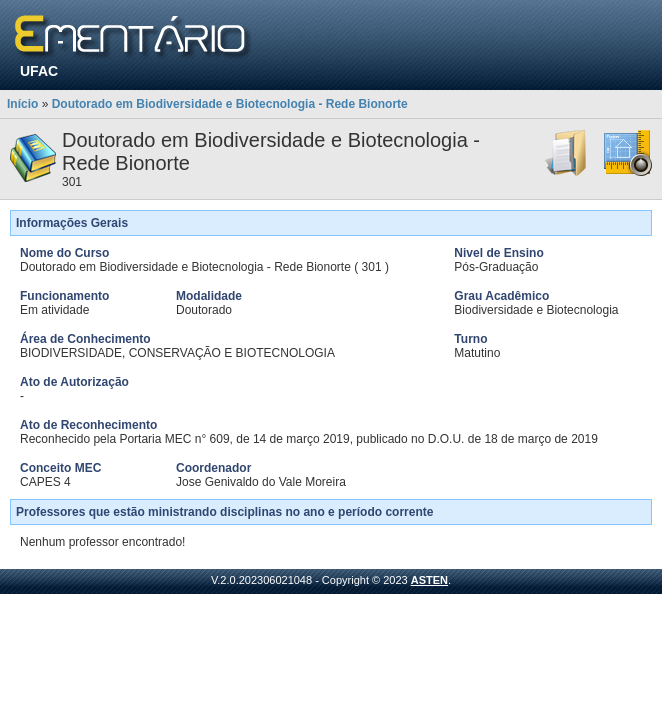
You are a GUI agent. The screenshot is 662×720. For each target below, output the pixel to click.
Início (22, 104)
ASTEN (429, 580)
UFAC (39, 71)
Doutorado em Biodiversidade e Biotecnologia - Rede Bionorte (230, 104)
